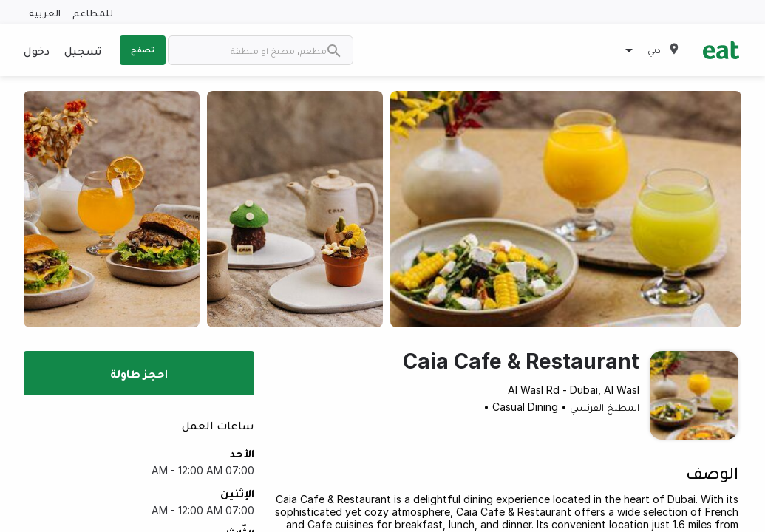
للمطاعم (93, 12)
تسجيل (83, 50)
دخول (37, 50)
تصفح (143, 50)
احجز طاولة (139, 373)
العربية (45, 12)
